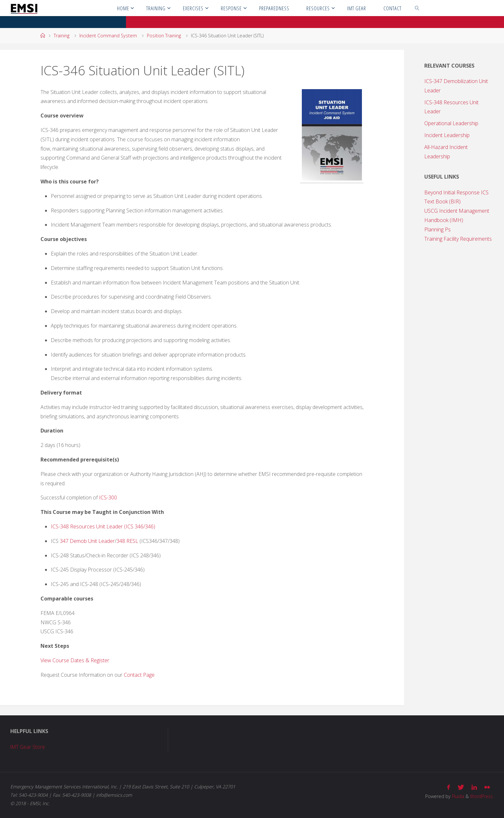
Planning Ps (437, 229)
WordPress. (481, 796)
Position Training (164, 36)
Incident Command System (108, 36)
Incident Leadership (447, 135)
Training (62, 36)
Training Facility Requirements (458, 239)
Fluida (456, 796)
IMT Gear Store (28, 747)
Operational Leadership (451, 123)
